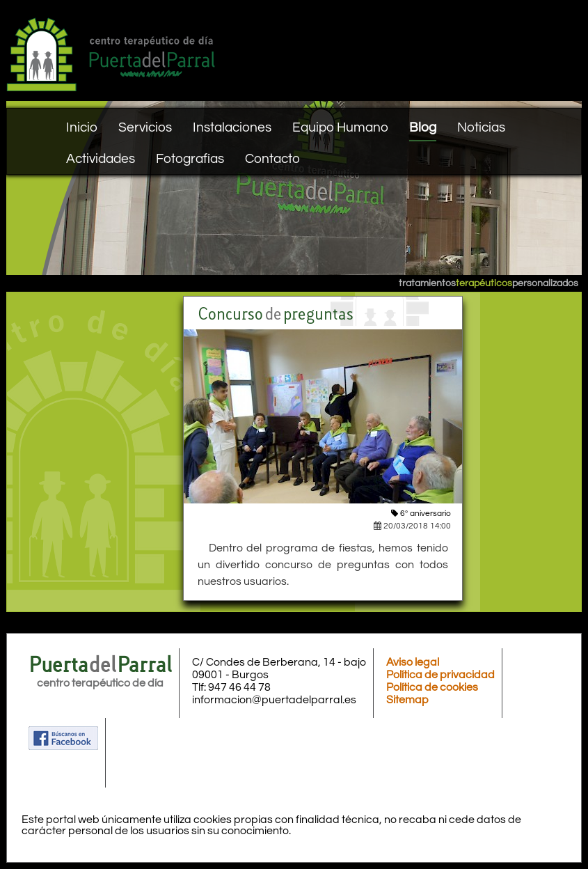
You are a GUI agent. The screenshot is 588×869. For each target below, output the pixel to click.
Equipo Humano (340, 127)
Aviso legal (413, 662)
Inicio (82, 127)
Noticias (481, 127)
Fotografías (190, 159)
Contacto (272, 159)
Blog (423, 127)
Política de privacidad (440, 675)
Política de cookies (432, 687)
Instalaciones (232, 127)
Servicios (145, 127)
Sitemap (407, 700)
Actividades (101, 159)
